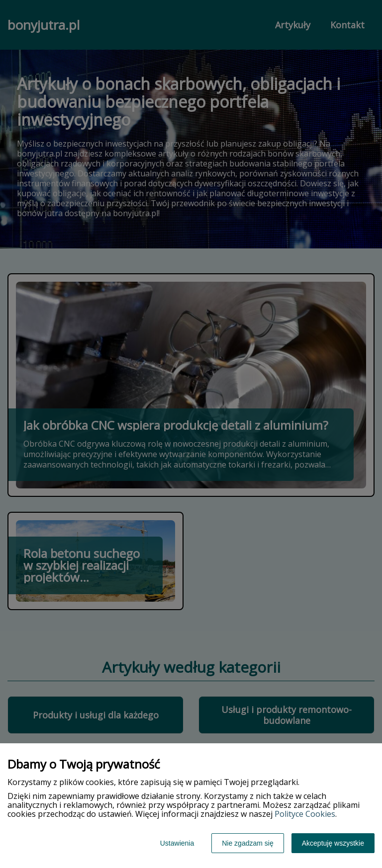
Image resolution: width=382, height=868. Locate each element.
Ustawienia (177, 843)
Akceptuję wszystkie (333, 843)
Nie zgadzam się (248, 843)
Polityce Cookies (305, 814)
